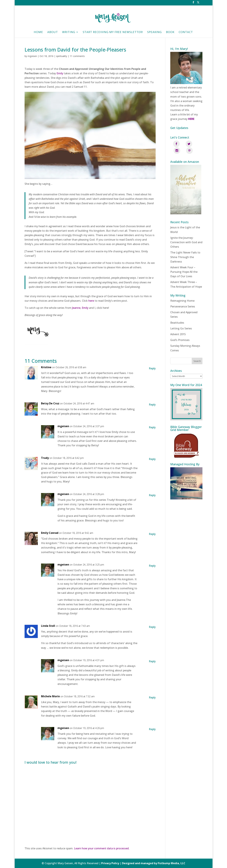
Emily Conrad (50, 533)
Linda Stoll (48, 626)
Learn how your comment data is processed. (102, 848)
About (53, 32)
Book (170, 32)
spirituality (62, 56)
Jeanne (76, 308)
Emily (60, 73)
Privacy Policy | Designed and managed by (129, 863)
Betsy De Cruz (50, 403)
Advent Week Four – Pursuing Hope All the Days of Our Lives (184, 265)
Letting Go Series (181, 321)
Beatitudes (177, 316)
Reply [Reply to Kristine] (152, 368)
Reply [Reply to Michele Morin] (152, 697)
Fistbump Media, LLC (172, 863)
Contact (186, 32)
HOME (38, 32)
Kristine (46, 367)
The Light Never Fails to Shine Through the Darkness (185, 250)
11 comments (77, 56)
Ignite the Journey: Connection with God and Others (186, 235)
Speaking (154, 32)
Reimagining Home (182, 294)
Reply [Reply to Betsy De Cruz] (152, 405)
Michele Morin (50, 696)
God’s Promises (180, 333)
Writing (69, 32)
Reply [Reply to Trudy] (152, 459)
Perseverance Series (183, 300)
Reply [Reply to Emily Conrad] (152, 534)
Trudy (45, 458)
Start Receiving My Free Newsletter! (113, 32)
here (91, 301)
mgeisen (32, 56)
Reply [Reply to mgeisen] (152, 427)
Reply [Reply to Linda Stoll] (152, 627)
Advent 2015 (178, 327)
